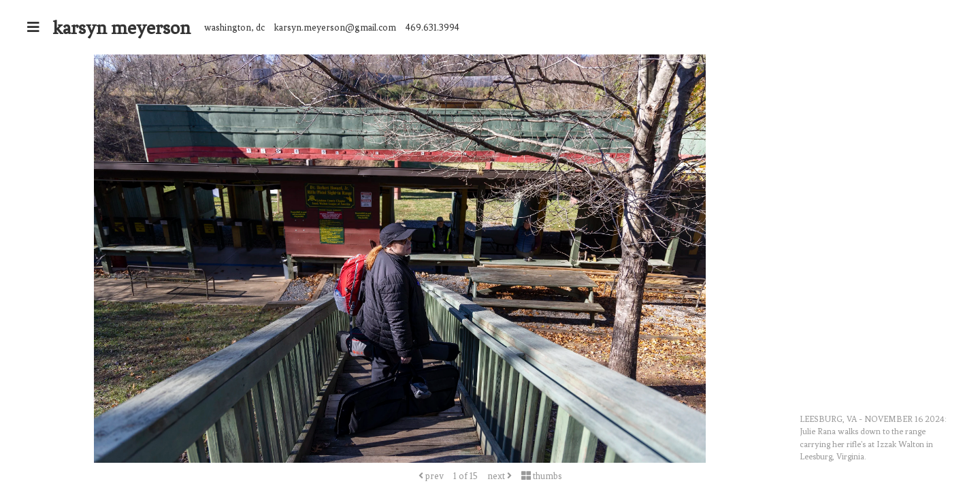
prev (431, 476)
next (500, 476)
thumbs (542, 476)
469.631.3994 (432, 28)
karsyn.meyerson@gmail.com (335, 28)
